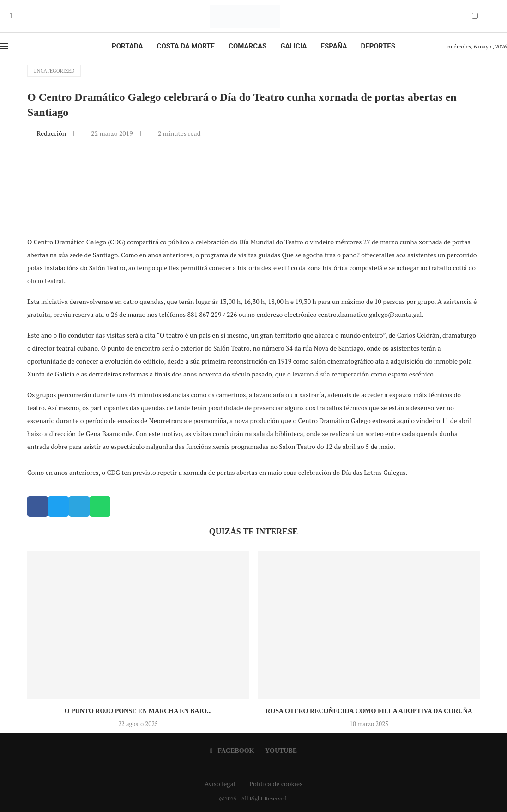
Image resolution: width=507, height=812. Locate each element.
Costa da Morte (186, 46)
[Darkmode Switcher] (475, 16)
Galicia (293, 46)
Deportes (378, 46)
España (334, 46)
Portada (127, 46)
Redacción (52, 133)
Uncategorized (54, 71)
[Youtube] (18, 16)
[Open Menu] (4, 46)
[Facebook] (11, 16)
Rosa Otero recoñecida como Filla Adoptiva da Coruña (369, 711)
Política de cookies (276, 784)
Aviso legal (220, 784)
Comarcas (247, 46)
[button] (38, 506)
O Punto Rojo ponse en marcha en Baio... (138, 711)
